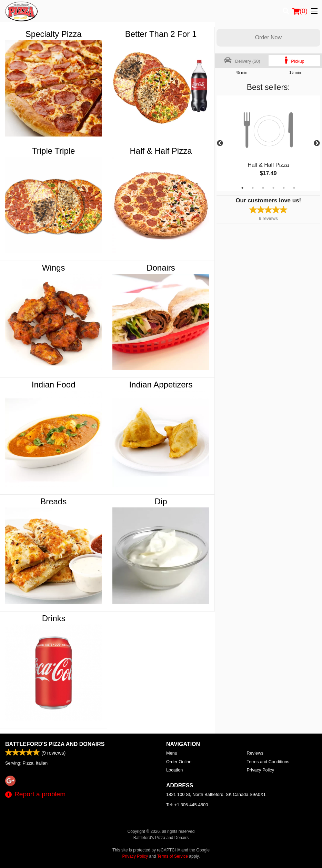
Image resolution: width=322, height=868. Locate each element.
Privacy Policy (261, 770)
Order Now (268, 37)
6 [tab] (294, 188)
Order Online (179, 762)
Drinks (54, 618)
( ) (300, 11)
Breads (53, 501)
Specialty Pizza (54, 34)
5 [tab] (284, 188)
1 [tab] (242, 188)
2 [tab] (253, 188)
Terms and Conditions (268, 762)
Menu (172, 753)
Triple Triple (53, 151)
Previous (220, 143)
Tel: (187, 805)
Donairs (161, 268)
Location (174, 770)
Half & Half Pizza (161, 151)
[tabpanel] (268, 143)
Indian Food (54, 385)
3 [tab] (263, 188)
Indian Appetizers (161, 385)
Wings (54, 268)
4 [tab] (273, 188)
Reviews (255, 753)
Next (317, 143)
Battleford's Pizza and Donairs (55, 744)
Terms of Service (173, 856)
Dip (161, 501)
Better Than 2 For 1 (161, 34)
